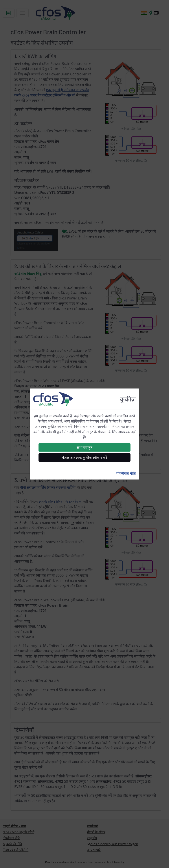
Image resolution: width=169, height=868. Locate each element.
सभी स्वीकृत (84, 447)
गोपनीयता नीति (126, 473)
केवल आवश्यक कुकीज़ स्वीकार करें (84, 458)
